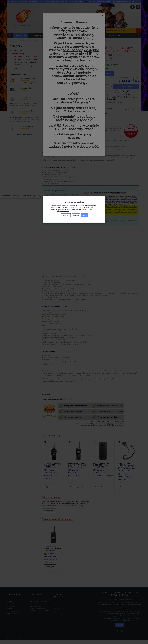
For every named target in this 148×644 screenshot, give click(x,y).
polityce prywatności (63, 211)
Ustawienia (66, 215)
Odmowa (76, 215)
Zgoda (85, 215)
